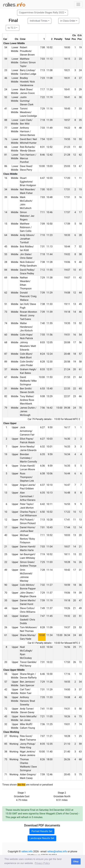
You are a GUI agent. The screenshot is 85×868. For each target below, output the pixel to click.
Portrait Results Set (42, 831)
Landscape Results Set (42, 838)
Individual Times (39, 21)
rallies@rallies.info (57, 851)
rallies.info (27, 851)
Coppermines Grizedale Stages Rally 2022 (42, 13)
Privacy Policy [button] (42, 863)
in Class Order (68, 21)
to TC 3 (12, 28)
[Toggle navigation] (78, 4)
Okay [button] (76, 861)
